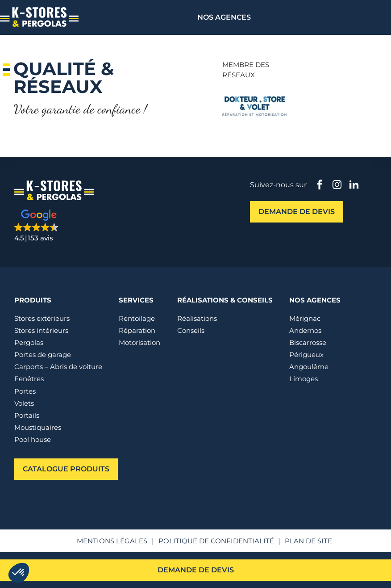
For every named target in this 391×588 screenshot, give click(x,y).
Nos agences (224, 17)
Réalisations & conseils (225, 300)
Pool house (33, 439)
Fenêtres (29, 379)
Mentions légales (112, 541)
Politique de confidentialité (216, 541)
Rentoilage (137, 318)
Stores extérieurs (42, 318)
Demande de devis (196, 570)
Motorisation (139, 342)
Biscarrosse (308, 342)
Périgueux (306, 355)
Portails (27, 415)
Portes (25, 391)
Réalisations (197, 318)
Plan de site (308, 541)
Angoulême (309, 367)
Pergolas (29, 342)
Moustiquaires (38, 427)
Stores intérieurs (41, 330)
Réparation (137, 330)
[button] (63, 226)
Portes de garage (43, 355)
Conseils (191, 330)
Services (136, 300)
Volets (24, 403)
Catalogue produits (66, 469)
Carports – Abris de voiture (58, 367)
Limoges (304, 379)
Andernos (305, 330)
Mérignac (305, 318)
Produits (33, 300)
